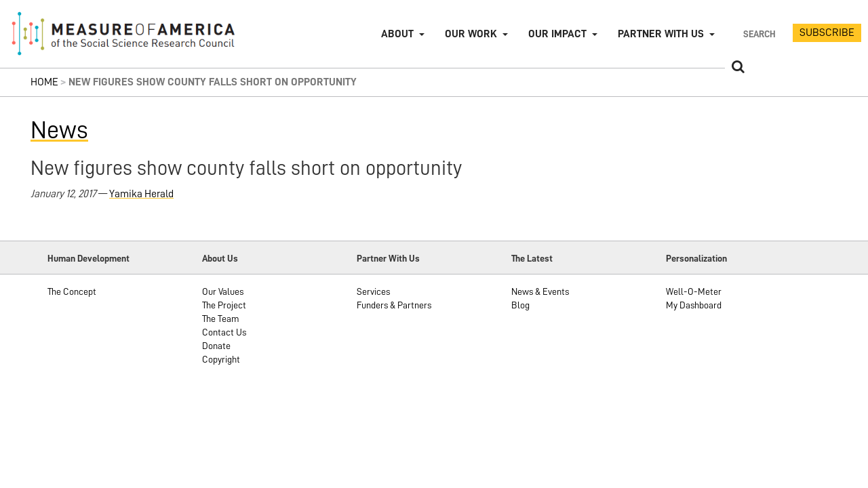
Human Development (88, 258)
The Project (224, 305)
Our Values (223, 291)
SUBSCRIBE (827, 33)
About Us (220, 258)
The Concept (72, 291)
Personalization (696, 258)
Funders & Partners (394, 305)
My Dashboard (694, 305)
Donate (216, 346)
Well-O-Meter (694, 291)
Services (373, 291)
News (59, 130)
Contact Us (224, 332)
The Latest (532, 258)
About (397, 34)
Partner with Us (661, 34)
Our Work (471, 34)
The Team (221, 319)
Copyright (221, 359)
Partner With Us (388, 258)
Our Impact (557, 34)
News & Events (540, 291)
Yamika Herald (141, 194)
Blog (520, 305)
